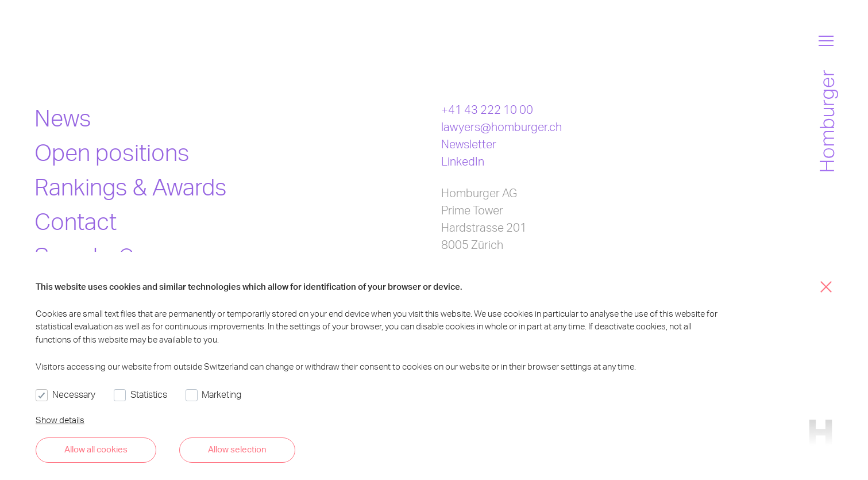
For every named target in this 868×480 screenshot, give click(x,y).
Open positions (112, 152)
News (63, 118)
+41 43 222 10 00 (487, 109)
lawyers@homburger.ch (501, 126)
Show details (60, 420)
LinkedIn (463, 161)
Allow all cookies (96, 449)
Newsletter (469, 144)
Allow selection (237, 449)
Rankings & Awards (131, 187)
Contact (76, 221)
